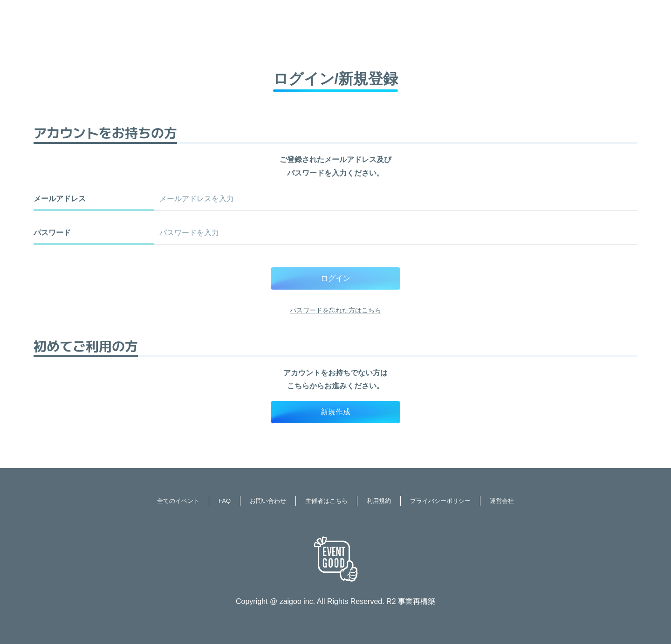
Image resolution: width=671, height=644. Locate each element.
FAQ (225, 501)
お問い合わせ (268, 501)
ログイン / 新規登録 (608, 12)
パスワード (52, 233)
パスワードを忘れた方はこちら (335, 310)
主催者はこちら (326, 501)
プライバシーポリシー (440, 501)
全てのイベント (178, 501)
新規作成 (335, 412)
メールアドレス (60, 199)
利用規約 (379, 501)
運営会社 (502, 501)
